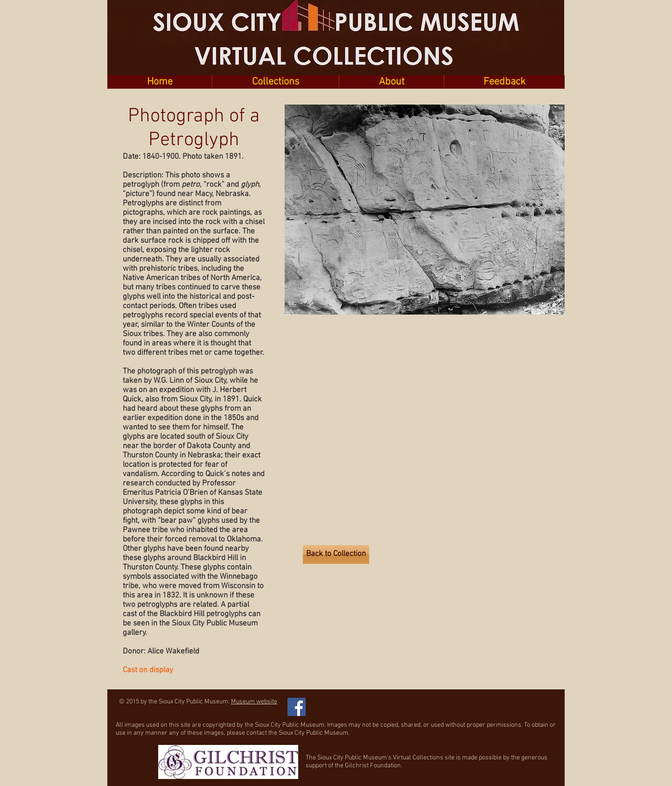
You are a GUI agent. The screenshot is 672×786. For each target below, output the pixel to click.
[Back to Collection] (336, 554)
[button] (275, 82)
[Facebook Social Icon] (297, 707)
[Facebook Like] (359, 702)
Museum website (254, 702)
